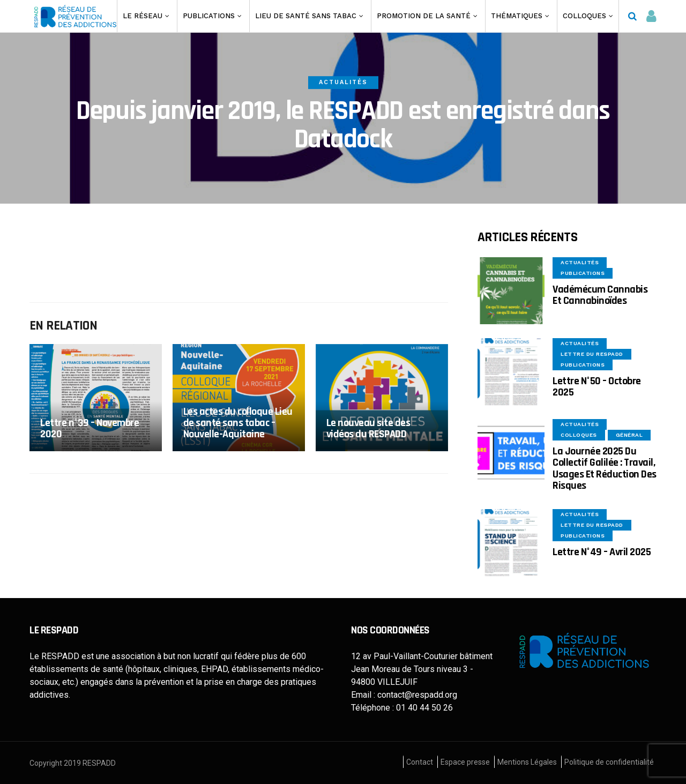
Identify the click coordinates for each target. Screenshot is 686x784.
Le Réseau (143, 16)
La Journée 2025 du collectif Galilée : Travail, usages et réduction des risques (605, 468)
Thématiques (517, 16)
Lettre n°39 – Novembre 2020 (90, 428)
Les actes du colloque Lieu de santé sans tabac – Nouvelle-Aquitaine (238, 423)
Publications (209, 16)
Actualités (343, 82)
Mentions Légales (527, 762)
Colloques (584, 16)
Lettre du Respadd (592, 354)
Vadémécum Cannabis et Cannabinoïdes (600, 295)
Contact (420, 762)
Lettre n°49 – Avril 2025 (602, 552)
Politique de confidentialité (609, 762)
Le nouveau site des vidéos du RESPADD (368, 428)
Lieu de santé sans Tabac (306, 16)
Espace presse (465, 762)
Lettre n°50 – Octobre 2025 (597, 387)
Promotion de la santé (424, 16)
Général (629, 435)
